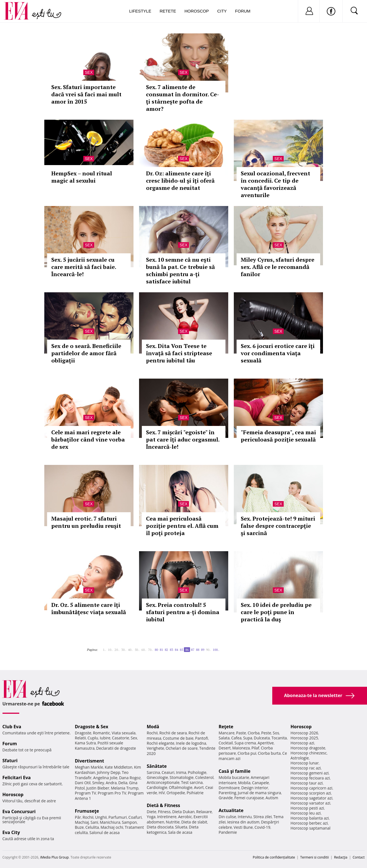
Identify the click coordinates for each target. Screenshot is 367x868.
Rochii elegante (161, 743)
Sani (94, 822)
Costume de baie (178, 738)
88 (198, 650)
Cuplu (93, 738)
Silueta (181, 827)
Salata (224, 738)
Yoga (151, 817)
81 (161, 650)
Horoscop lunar (305, 763)
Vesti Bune (243, 827)
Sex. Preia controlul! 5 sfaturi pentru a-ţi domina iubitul (183, 612)
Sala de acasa (180, 832)
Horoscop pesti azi (307, 808)
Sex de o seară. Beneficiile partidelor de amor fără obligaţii (86, 353)
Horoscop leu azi (306, 813)
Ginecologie (157, 777)
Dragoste (83, 733)
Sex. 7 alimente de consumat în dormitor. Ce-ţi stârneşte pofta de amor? (183, 98)
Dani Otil (83, 783)
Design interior (255, 788)
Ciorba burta (269, 753)
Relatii (81, 738)
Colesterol (204, 777)
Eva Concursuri (19, 811)
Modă (153, 727)
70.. (150, 650)
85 (181, 650)
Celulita (92, 827)
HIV (162, 793)
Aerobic (185, 817)
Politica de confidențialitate (274, 857)
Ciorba (254, 733)
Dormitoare (229, 788)
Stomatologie (181, 777)
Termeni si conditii (314, 857)
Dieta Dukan (183, 812)
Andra (111, 783)
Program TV (86, 793)
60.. (144, 650)
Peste (266, 733)
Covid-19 (262, 827)
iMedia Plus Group (54, 857)
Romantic (101, 733)
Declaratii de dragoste (116, 748)
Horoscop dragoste (308, 748)
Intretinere (167, 817)
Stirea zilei (263, 817)
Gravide (226, 798)
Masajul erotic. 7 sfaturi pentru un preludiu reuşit (86, 522)
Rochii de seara (173, 733)
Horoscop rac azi (306, 768)
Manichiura (110, 822)
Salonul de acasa (105, 833)
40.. (130, 650)
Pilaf (255, 748)
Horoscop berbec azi (309, 823)
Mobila (244, 783)
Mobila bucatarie (234, 777)
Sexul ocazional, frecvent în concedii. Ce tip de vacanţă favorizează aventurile (275, 184)
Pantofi (201, 738)
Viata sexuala (124, 733)
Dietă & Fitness (164, 805)
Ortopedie (176, 793)
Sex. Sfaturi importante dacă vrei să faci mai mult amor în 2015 (86, 94)
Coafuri (135, 817)
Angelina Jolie (105, 778)
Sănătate (157, 766)
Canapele (260, 783)
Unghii (101, 817)
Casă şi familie (235, 771)
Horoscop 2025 (304, 738)
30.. (124, 650)
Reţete (226, 727)
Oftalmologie (181, 787)
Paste (241, 733)
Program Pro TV (112, 793)
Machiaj (82, 822)
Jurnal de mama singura (259, 793)
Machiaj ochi (112, 827)
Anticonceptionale (163, 782)
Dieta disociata (160, 827)
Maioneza (241, 748)
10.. (110, 650)
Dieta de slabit (194, 822)
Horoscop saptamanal (311, 828)
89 (203, 650)
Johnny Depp (109, 772)
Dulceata (262, 738)
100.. (216, 650)
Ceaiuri (168, 772)
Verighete (155, 748)
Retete (168, 11)
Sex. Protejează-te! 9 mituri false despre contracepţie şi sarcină (278, 526)
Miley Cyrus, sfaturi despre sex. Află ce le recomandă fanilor (278, 267)
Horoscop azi (302, 743)
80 (156, 650)
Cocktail (226, 743)
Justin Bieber (98, 788)
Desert (225, 748)
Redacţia (341, 857)
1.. (104, 650)
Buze (79, 827)
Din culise (228, 817)
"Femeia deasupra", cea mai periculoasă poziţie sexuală (278, 436)
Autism (272, 798)
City (222, 11)
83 (171, 650)
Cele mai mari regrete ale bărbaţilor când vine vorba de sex (88, 439)
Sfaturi (10, 761)
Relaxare (204, 812)
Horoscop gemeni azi (310, 773)
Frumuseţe (87, 811)
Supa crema (245, 743)
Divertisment (90, 761)
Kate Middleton (119, 767)
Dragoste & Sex (92, 727)
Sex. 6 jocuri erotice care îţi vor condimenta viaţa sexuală (278, 353)
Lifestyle (140, 11)
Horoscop (197, 11)
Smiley (98, 783)
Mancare (227, 733)
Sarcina (154, 772)
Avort (199, 787)
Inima (181, 772)
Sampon (129, 822)
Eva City (11, 832)
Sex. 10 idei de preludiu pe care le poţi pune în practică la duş (276, 612)
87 (193, 650)
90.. (208, 650)
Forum (243, 11)
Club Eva (12, 727)
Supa (248, 738)
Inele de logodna (191, 743)
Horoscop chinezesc (309, 753)
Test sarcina (192, 782)
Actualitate (231, 810)
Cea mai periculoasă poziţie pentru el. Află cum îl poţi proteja (182, 526)
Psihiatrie (195, 793)
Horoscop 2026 (304, 733)
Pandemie (228, 832)
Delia (123, 783)
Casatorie (121, 738)
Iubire (105, 738)
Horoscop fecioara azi (310, 778)
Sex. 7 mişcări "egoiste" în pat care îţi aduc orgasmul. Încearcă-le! (183, 439)
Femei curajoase (249, 798)
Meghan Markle (89, 767)
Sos (276, 733)
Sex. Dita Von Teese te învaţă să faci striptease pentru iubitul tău (179, 353)
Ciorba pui (247, 753)
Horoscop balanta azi (310, 818)
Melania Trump (125, 788)
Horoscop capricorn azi (312, 788)
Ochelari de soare (182, 748)
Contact (359, 857)
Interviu (245, 817)
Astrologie (300, 758)
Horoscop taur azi (307, 783)
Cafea (236, 738)
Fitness (164, 812)
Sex (89, 72)
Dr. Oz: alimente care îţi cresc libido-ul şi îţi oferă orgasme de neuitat (180, 181)
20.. (117, 650)
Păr (78, 817)
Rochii (88, 817)
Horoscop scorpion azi (311, 793)
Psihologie (197, 772)
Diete (152, 812)
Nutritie (173, 822)
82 (166, 650)
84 (176, 650)
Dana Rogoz (130, 778)
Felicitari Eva (17, 778)
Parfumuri (118, 817)
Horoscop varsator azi (310, 803)
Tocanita (279, 738)
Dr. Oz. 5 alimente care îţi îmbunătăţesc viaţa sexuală (89, 608)
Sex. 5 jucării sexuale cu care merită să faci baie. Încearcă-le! (84, 267)
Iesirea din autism (243, 822)
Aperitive (266, 743)
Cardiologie (157, 787)
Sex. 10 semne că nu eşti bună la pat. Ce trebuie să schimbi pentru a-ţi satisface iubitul (180, 270)
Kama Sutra (85, 743)
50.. (137, 650)
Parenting (228, 793)
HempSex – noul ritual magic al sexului (82, 177)
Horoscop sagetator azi (312, 798)
